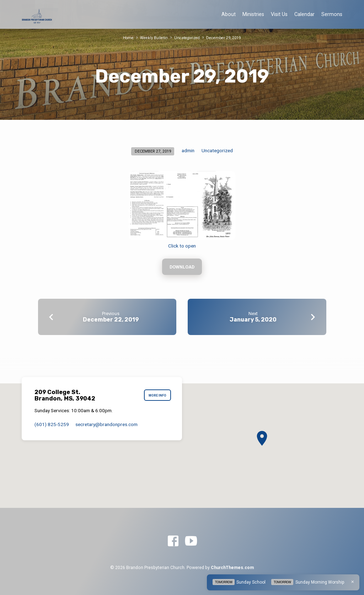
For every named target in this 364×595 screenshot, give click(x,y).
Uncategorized (187, 38)
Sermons (332, 14)
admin (188, 150)
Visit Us (279, 14)
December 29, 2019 (224, 38)
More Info (157, 396)
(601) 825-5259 (52, 424)
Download (182, 267)
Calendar (304, 14)
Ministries (253, 14)
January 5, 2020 (253, 320)
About (229, 14)
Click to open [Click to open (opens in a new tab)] (182, 246)
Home (128, 38)
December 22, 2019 (111, 320)
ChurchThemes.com (232, 568)
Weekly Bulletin (154, 38)
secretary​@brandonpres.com (106, 424)
